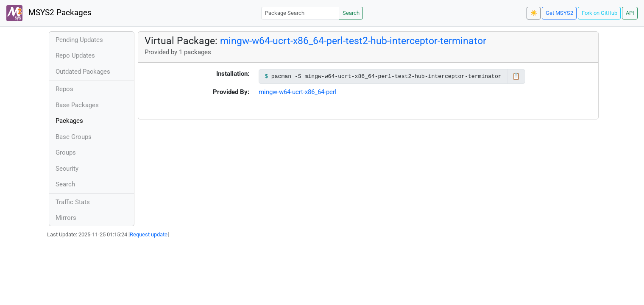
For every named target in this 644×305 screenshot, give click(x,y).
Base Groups (74, 137)
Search (351, 13)
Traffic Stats (73, 202)
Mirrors (66, 218)
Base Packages (77, 105)
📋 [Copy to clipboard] (516, 76)
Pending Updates (79, 40)
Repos (64, 89)
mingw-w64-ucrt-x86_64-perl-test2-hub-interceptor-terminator (353, 41)
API (630, 13)
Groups (66, 152)
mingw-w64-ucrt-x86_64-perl (298, 92)
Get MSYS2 (559, 13)
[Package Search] (300, 13)
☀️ (534, 13)
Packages (69, 121)
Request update (149, 234)
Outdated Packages (83, 72)
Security (67, 169)
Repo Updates (75, 55)
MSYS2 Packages (49, 13)
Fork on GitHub (599, 13)
